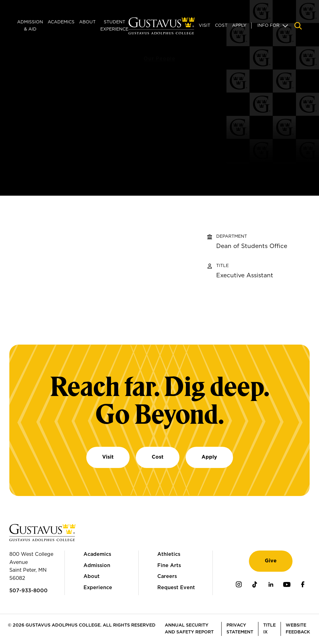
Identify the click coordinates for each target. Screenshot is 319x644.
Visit (205, 26)
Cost (221, 26)
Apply (239, 26)
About (87, 22)
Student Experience (114, 26)
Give (271, 561)
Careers (167, 576)
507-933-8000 (29, 591)
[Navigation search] (298, 26)
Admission (97, 565)
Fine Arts (169, 565)
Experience (98, 588)
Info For (268, 26)
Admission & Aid (30, 26)
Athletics (169, 554)
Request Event (176, 588)
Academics (61, 22)
